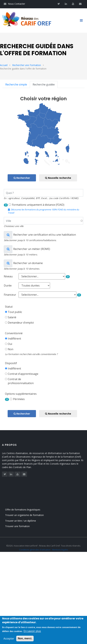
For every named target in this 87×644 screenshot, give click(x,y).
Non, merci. (25, 639)
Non (11, 350)
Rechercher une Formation (27, 66)
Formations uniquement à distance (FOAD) (38, 205)
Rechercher (22, 179)
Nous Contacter (14, 4)
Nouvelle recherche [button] (58, 179)
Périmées (19, 400)
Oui (10, 344)
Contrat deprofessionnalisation (21, 382)
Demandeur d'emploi (21, 323)
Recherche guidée (44, 85)
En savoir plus (32, 632)
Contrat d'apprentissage (23, 374)
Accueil (4, 66)
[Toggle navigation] (83, 21)
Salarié (12, 318)
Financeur (10, 295)
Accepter (9, 639)
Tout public (15, 312)
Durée (8, 286)
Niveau (8, 277)
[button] (6, 206)
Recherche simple (16, 85)
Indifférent (14, 339)
